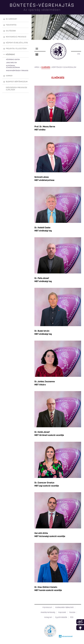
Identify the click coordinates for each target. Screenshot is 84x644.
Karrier (9, 76)
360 (80, 622)
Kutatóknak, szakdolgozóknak (13, 67)
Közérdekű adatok (13, 60)
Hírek (37, 67)
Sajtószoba (11, 31)
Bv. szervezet (11, 19)
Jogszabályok (11, 63)
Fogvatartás (11, 25)
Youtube (72, 612)
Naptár (37, 54)
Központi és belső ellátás (17, 43)
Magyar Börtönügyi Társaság (17, 71)
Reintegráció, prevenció (16, 37)
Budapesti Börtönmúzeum (17, 82)
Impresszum (47, 607)
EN (79, 54)
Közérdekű (10, 55)
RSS (72, 617)
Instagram (48, 617)
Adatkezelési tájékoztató (64, 607)
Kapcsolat (62, 612)
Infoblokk (80, 628)
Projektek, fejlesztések (16, 49)
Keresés (82, 10)
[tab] (15, 19)
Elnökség (46, 67)
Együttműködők (61, 617)
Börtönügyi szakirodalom (64, 67)
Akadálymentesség (48, 612)
